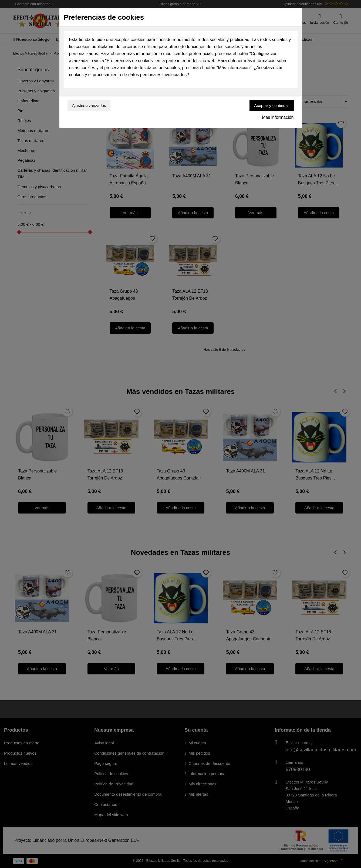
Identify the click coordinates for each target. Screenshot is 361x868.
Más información (278, 117)
